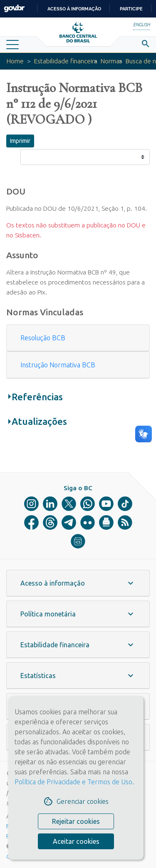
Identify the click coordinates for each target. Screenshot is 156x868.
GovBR (14, 9)
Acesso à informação (74, 9)
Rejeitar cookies (76, 821)
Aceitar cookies (76, 841)
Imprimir (20, 141)
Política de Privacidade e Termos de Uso (73, 782)
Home (15, 61)
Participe (131, 9)
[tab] (78, 338)
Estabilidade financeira (66, 61)
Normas (111, 61)
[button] (78, 338)
